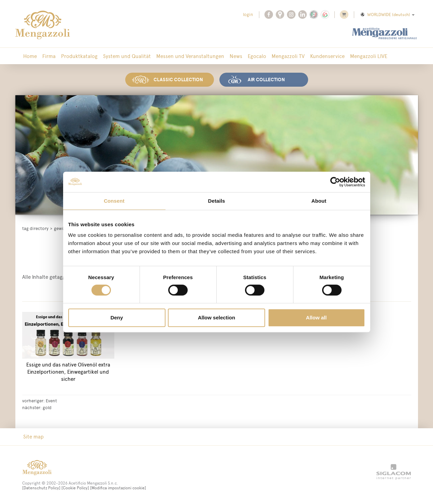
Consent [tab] (114, 201)
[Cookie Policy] (75, 488)
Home (30, 56)
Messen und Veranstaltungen (190, 56)
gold (47, 407)
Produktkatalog (79, 56)
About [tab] (319, 201)
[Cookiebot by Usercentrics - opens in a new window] (335, 182)
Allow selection (216, 318)
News (236, 56)
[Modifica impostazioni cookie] (118, 488)
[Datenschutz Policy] (41, 488)
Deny (117, 318)
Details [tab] (217, 201)
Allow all (316, 318)
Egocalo (257, 56)
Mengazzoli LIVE (369, 56)
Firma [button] (49, 56)
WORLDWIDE (387, 15)
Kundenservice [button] (327, 56)
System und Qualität (127, 56)
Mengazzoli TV (288, 56)
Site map (33, 437)
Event (51, 401)
